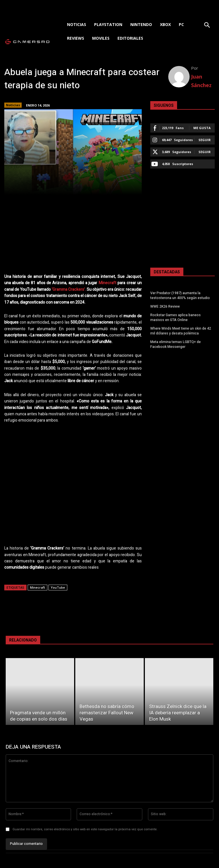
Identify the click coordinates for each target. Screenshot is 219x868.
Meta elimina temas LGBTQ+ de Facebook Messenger (175, 344)
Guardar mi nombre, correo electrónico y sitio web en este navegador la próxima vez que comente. (85, 829)
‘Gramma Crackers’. (69, 289)
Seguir (205, 140)
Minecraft (108, 283)
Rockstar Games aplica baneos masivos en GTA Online (176, 317)
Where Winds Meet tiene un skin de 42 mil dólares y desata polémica (181, 331)
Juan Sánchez (201, 81)
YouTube (58, 587)
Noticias (13, 105)
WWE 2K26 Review (165, 306)
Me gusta (202, 128)
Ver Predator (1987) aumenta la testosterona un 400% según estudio (180, 295)
